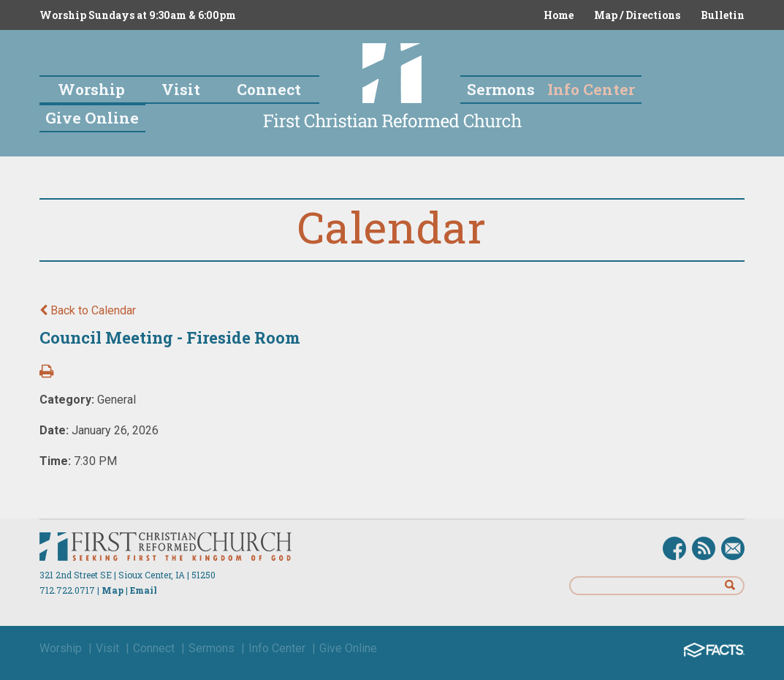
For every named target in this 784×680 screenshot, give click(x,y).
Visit (107, 648)
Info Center (277, 648)
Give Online (348, 648)
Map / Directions (637, 15)
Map (113, 590)
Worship (61, 648)
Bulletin (723, 15)
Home (559, 15)
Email (144, 590)
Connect (154, 648)
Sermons (212, 648)
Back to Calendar (88, 310)
